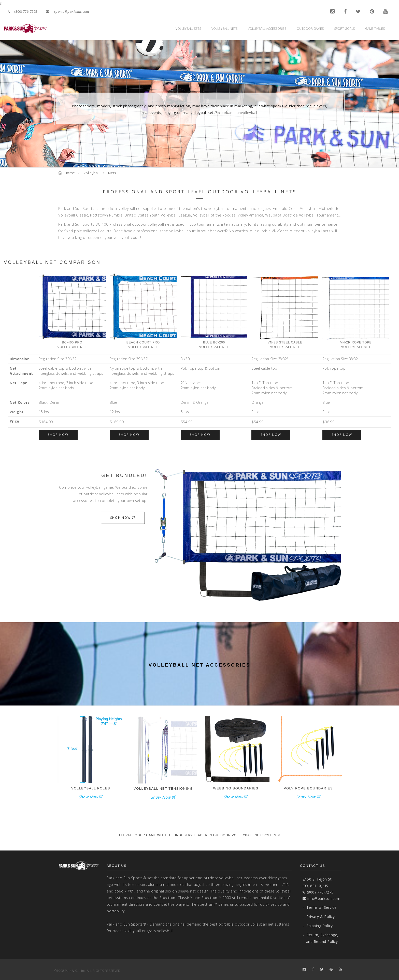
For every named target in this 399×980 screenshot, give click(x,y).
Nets (112, 173)
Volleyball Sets (190, 29)
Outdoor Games (312, 29)
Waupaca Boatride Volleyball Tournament (302, 215)
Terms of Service (319, 907)
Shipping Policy (318, 926)
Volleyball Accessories (268, 29)
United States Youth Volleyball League (158, 215)
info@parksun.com (321, 898)
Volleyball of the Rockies (215, 215)
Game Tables (376, 29)
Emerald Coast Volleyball (295, 208)
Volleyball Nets (226, 29)
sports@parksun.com (68, 12)
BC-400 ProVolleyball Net (72, 311)
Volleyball (91, 173)
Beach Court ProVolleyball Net (143, 311)
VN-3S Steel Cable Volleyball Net (285, 311)
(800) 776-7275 (23, 11)
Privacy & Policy (319, 917)
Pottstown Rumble (106, 215)
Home (67, 173)
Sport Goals (346, 29)
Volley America (250, 215)
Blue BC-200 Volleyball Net (214, 311)
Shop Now (58, 435)
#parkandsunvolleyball (238, 113)
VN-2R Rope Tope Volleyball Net (356, 311)
